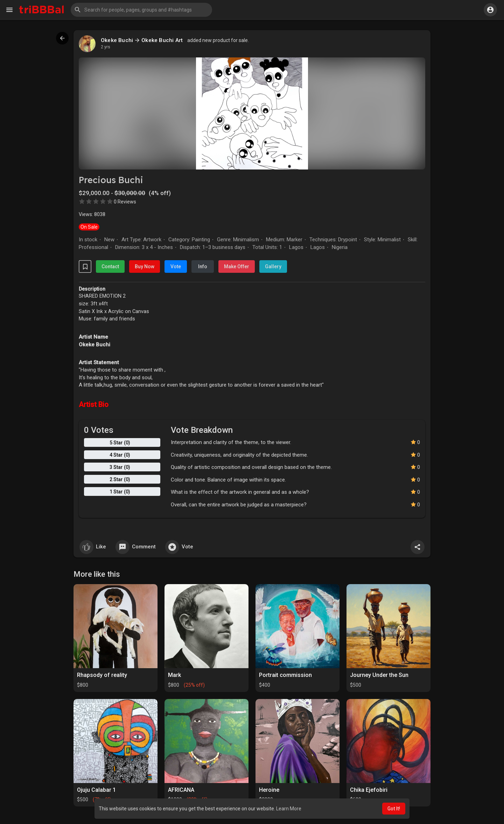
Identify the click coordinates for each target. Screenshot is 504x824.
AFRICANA (181, 790)
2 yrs (106, 47)
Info (203, 266)
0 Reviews (125, 202)
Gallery (273, 266)
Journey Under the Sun (379, 675)
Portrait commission (285, 675)
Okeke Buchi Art (162, 40)
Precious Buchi (111, 180)
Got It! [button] (394, 809)
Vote (176, 266)
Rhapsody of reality (102, 675)
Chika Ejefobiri (369, 790)
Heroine (269, 790)
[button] (141, 10)
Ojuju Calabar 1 (96, 790)
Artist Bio (94, 404)
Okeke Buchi (117, 40)
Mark (174, 675)
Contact (110, 266)
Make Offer (237, 266)
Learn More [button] (289, 809)
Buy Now (145, 266)
